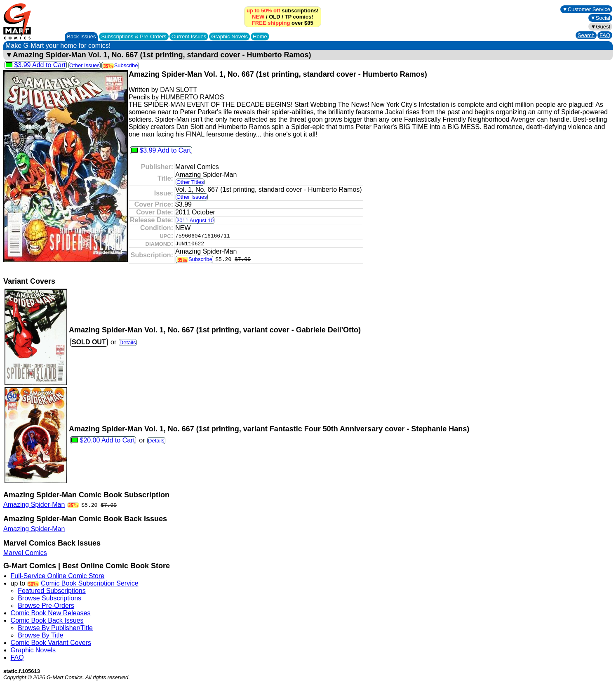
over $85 (283, 23)
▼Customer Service (586, 9)
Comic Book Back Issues (47, 620)
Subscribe (120, 65)
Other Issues (85, 65)
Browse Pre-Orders (46, 606)
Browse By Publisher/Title (55, 628)
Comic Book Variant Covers (51, 643)
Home (260, 36)
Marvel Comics (25, 553)
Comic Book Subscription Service (90, 583)
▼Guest (600, 27)
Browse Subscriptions (49, 598)
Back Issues (81, 36)
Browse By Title (40, 635)
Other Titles (190, 182)
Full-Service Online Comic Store (58, 576)
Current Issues (189, 36)
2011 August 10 (195, 220)
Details (128, 342)
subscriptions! (283, 11)
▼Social (600, 18)
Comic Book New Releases (51, 613)
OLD (274, 17)
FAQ (605, 35)
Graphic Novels (229, 36)
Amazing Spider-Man (34, 505)
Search (586, 35)
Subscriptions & (134, 36)
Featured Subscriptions (52, 591)
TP (288, 17)
